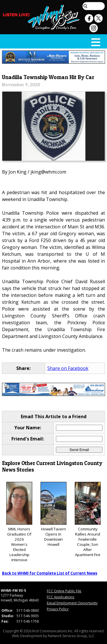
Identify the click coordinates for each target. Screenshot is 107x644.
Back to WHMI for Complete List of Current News (50, 573)
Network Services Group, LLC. (72, 636)
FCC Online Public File (64, 591)
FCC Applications (60, 597)
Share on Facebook (68, 368)
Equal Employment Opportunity (72, 603)
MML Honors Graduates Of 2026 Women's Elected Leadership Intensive (19, 522)
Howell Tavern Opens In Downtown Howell (53, 515)
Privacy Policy (58, 609)
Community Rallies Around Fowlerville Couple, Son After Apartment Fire (88, 520)
